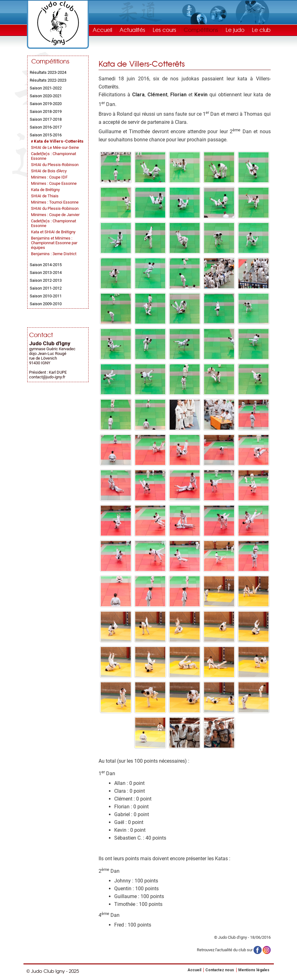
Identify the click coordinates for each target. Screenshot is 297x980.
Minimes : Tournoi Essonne (55, 202)
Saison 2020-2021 (46, 96)
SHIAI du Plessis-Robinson (55, 165)
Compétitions (201, 30)
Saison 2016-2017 (46, 127)
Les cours (164, 30)
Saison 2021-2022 (46, 88)
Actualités (132, 30)
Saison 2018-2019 (46, 111)
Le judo (235, 30)
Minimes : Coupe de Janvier (55, 215)
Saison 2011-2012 (46, 288)
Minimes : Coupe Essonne (54, 183)
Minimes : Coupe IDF (49, 177)
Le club (261, 30)
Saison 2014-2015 (46, 265)
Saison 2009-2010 (46, 304)
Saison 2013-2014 (46, 273)
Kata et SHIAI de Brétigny (53, 232)
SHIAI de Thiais (45, 196)
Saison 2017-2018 (46, 119)
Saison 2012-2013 (46, 280)
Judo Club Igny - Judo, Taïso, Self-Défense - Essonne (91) (58, 23)
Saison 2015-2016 (46, 135)
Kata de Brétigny (45, 190)
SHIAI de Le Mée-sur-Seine (55, 147)
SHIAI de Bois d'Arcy (49, 171)
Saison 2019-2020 (46, 104)
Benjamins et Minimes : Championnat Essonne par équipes (54, 243)
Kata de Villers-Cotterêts (59, 141)
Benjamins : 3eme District (54, 254)
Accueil (102, 30)
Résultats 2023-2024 (48, 72)
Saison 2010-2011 (46, 296)
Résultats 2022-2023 (48, 80)
